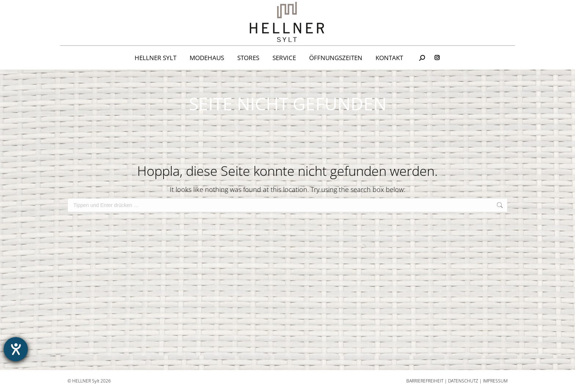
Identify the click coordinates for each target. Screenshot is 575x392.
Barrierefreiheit (425, 381)
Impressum (495, 381)
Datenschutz (463, 381)
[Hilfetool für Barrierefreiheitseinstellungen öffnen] (16, 349)
